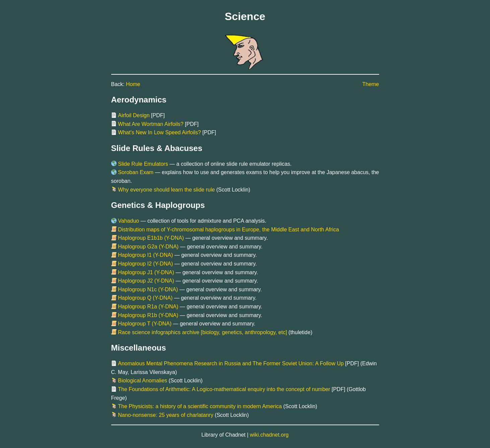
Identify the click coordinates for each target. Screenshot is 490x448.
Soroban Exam (136, 172)
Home (133, 84)
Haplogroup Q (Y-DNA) (145, 298)
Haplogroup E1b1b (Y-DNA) (151, 238)
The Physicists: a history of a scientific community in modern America (200, 406)
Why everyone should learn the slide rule (166, 190)
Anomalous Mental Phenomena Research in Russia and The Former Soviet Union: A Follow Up (231, 363)
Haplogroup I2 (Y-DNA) (145, 264)
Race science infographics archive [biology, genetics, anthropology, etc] (202, 332)
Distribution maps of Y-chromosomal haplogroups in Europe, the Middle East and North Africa (228, 230)
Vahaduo (128, 221)
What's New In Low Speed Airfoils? (159, 132)
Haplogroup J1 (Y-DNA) (146, 272)
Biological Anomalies (143, 381)
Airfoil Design (134, 115)
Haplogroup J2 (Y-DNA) (146, 281)
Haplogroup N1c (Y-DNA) (148, 289)
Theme (371, 84)
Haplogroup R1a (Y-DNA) (148, 307)
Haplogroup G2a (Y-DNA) (148, 247)
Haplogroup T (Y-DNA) (145, 324)
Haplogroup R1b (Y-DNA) (148, 315)
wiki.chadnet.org (269, 435)
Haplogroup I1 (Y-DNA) (145, 255)
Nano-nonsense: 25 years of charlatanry (166, 415)
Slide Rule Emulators (143, 164)
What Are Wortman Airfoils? (151, 124)
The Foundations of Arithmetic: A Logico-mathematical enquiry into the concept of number (224, 389)
